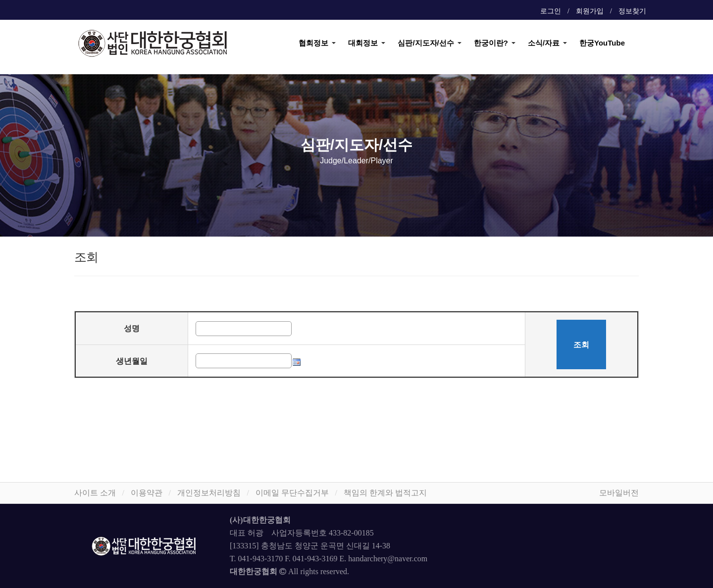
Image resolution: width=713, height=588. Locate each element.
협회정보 (313, 43)
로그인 (551, 11)
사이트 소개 (95, 493)
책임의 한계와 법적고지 (385, 493)
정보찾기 (632, 11)
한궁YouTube (602, 43)
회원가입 (590, 11)
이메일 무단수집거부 (292, 493)
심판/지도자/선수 (426, 43)
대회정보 (363, 43)
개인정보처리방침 (209, 493)
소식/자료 (544, 43)
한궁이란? (491, 43)
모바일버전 (619, 493)
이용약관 (147, 493)
